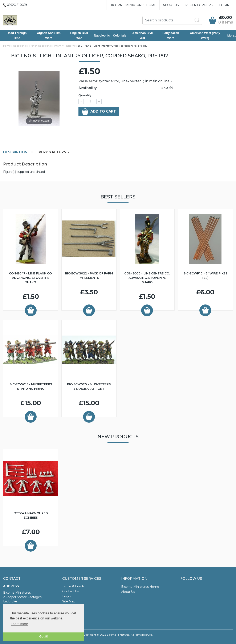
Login (224, 5)
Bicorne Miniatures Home (133, 5)
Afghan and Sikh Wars (49, 35)
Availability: (88, 88)
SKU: (165, 88)
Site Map (69, 601)
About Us (171, 5)
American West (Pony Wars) (205, 35)
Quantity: (85, 95)
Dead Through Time (17, 35)
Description (15, 152)
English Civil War (79, 35)
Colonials (120, 35)
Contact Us (70, 591)
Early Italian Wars (171, 35)
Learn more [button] (19, 624)
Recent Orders (199, 5)
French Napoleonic (40, 46)
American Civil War (143, 35)
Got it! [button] (44, 636)
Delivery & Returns (50, 152)
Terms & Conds (73, 586)
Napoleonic (102, 35)
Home (7, 46)
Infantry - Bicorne (65, 46)
